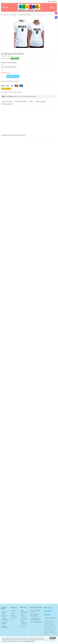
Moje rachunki (23, 615)
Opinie (31, 101)
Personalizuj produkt (21, 101)
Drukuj (4, 81)
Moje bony (24, 626)
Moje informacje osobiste (24, 622)
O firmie (14, 611)
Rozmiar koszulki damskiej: (9, 63)
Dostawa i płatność (5, 623)
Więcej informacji (7, 101)
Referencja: (4, 56)
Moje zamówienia (24, 612)
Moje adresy (24, 619)
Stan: (9, 56)
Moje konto (23, 608)
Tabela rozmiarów (41, 101)
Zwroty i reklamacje (5, 627)
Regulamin (5, 616)
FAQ (13, 619)
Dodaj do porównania (14, 81)
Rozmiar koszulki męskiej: (9, 67)
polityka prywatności (30, 641)
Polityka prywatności (5, 619)
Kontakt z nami (4, 613)
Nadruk (13, 613)
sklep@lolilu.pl (38, 622)
